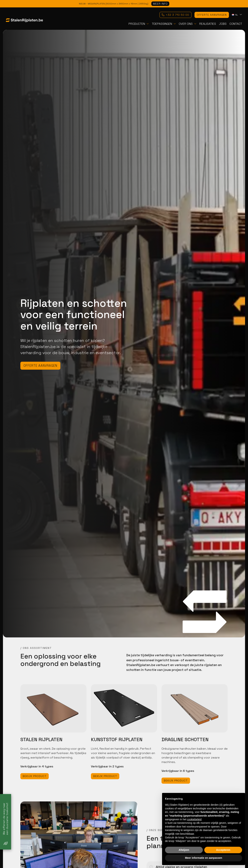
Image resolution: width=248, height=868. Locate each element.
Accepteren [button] (223, 850)
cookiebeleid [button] (194, 819)
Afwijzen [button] (184, 850)
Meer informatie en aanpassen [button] (204, 858)
